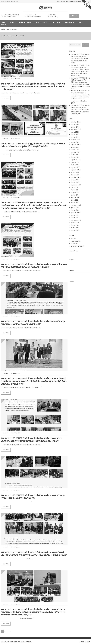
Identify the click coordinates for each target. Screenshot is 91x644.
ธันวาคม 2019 (75, 218)
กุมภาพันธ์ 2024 (76, 122)
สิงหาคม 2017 (75, 230)
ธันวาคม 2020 (75, 203)
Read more (6, 98)
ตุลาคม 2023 (75, 132)
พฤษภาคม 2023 (76, 145)
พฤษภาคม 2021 (76, 198)
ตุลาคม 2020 (75, 208)
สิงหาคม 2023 (75, 137)
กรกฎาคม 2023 (76, 140)
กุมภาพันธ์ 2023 (76, 152)
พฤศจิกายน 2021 (76, 185)
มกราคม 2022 (75, 180)
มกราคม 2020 (75, 215)
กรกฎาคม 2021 (76, 193)
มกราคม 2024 (75, 125)
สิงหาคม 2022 (75, 165)
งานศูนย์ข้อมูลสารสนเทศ (16, 79)
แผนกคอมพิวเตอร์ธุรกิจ (78, 246)
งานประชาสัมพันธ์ (5, 79)
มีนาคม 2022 (75, 175)
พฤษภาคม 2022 (76, 170)
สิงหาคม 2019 (75, 228)
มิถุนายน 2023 (75, 142)
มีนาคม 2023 (75, 150)
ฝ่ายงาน (37, 22)
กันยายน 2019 (75, 225)
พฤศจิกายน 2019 (76, 220)
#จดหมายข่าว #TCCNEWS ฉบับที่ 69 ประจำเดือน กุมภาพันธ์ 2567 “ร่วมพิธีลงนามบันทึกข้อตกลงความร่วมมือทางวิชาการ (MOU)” (80, 59)
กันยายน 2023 (75, 135)
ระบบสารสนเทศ (56, 22)
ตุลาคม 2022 (75, 162)
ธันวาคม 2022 (75, 157)
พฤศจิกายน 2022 (76, 160)
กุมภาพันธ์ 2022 (76, 177)
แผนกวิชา (45, 22)
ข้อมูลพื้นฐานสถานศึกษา (24, 22)
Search (85, 45)
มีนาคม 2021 (75, 200)
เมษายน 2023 (75, 147)
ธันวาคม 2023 (75, 127)
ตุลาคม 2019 (75, 223)
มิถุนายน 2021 (75, 195)
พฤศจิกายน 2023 (76, 130)
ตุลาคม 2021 (75, 188)
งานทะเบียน (74, 239)
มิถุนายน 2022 (75, 167)
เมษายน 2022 (75, 172)
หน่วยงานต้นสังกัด (69, 22)
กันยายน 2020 (75, 210)
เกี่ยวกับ (80, 22)
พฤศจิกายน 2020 (76, 205)
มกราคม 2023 (75, 155)
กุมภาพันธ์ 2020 (76, 213)
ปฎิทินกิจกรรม (74, 16)
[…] (39, 93)
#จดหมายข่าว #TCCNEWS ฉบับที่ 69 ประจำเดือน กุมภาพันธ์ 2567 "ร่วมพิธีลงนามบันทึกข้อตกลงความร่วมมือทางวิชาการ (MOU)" (79, 256)
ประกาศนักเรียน (75, 244)
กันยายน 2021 (75, 190)
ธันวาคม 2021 (75, 183)
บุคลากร (12, 22)
